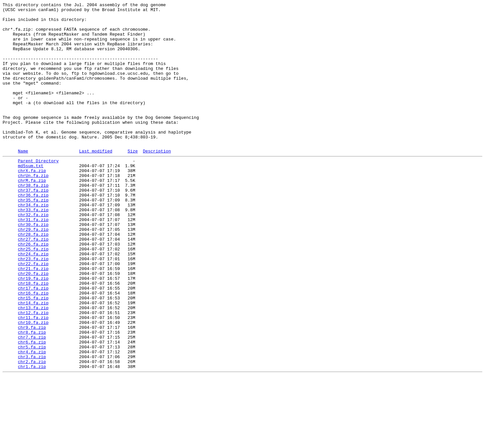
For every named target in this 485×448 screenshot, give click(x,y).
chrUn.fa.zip (33, 209)
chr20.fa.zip (33, 326)
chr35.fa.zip (33, 238)
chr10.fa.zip (33, 385)
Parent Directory (38, 191)
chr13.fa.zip (33, 367)
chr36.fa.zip (33, 232)
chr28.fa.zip (33, 279)
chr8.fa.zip (32, 397)
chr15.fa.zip (33, 356)
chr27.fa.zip (33, 285)
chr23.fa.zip (33, 309)
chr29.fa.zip (33, 273)
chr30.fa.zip (33, 267)
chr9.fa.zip (32, 391)
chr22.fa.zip (33, 314)
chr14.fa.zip (33, 361)
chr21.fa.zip (33, 320)
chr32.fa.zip (33, 256)
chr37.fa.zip (33, 226)
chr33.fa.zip (33, 250)
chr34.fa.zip (33, 244)
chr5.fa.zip (32, 414)
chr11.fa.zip (33, 379)
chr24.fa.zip (33, 303)
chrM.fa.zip (32, 215)
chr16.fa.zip (33, 350)
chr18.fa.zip (33, 338)
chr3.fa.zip (32, 426)
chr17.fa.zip (33, 344)
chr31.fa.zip (33, 262)
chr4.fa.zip (32, 420)
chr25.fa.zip (33, 297)
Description (157, 180)
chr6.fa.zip (32, 408)
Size (133, 180)
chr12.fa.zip (33, 373)
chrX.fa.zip (32, 203)
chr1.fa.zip (32, 438)
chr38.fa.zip (33, 220)
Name (23, 180)
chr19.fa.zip (33, 332)
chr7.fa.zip (32, 403)
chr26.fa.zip (33, 291)
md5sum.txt (31, 197)
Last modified (96, 180)
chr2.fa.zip (32, 432)
